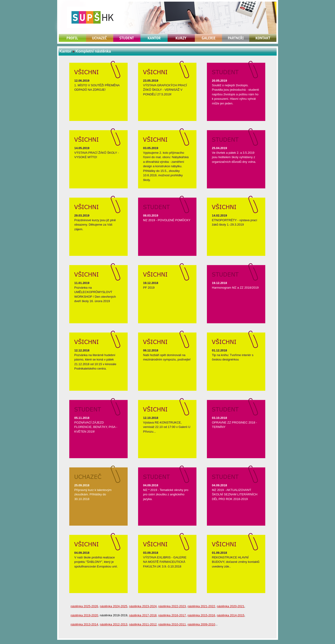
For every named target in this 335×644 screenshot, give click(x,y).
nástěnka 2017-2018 (143, 615)
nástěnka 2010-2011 (172, 624)
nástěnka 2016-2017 (172, 615)
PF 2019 (149, 288)
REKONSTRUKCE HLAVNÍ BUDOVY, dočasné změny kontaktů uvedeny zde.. (236, 562)
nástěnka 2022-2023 (172, 606)
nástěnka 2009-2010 (201, 624)
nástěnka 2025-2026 (85, 606)
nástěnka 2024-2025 (114, 606)
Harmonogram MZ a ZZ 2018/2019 (235, 288)
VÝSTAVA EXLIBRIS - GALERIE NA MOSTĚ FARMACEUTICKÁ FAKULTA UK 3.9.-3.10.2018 (165, 562)
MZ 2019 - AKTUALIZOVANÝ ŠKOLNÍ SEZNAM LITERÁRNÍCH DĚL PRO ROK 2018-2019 (235, 494)
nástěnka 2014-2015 (231, 615)
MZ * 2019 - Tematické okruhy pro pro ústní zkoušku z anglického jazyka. (166, 494)
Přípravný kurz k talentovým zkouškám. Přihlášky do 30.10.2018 (93, 494)
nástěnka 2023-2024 (143, 606)
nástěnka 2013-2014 (85, 624)
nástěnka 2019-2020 (85, 615)
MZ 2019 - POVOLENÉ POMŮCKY (167, 220)
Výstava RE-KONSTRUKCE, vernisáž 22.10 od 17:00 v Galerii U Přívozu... (167, 427)
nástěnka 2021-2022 (201, 606)
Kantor (66, 51)
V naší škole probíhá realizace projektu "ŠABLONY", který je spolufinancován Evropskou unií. (96, 562)
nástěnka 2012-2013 (114, 624)
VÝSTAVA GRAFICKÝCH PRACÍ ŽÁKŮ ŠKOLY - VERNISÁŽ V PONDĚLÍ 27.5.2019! (165, 90)
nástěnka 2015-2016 (201, 615)
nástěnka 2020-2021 (231, 606)
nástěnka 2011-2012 (143, 624)
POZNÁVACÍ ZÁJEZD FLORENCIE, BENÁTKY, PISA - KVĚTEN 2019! (96, 427)
